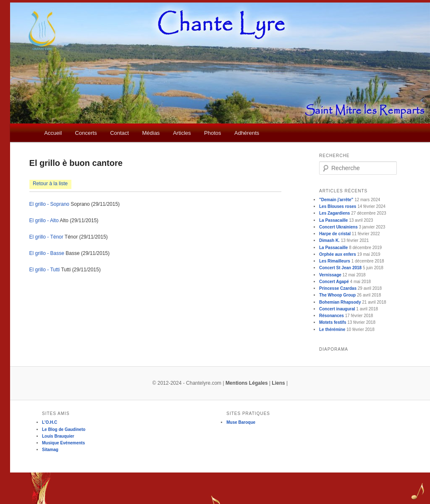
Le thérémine (332, 329)
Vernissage (330, 275)
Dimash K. (329, 240)
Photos (212, 133)
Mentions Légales (247, 383)
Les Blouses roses (338, 206)
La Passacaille (333, 220)
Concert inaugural (337, 309)
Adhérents (247, 133)
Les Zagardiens (334, 213)
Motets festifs (333, 322)
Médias (151, 133)
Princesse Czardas (338, 288)
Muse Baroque (241, 422)
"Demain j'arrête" (336, 200)
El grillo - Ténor (46, 237)
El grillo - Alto (44, 220)
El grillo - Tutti (45, 270)
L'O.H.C (50, 422)
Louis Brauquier (58, 436)
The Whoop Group (337, 295)
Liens (278, 383)
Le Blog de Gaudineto (64, 429)
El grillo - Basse (47, 253)
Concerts (86, 133)
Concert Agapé (334, 282)
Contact (119, 133)
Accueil (53, 133)
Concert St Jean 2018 (340, 268)
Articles (182, 133)
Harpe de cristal (335, 234)
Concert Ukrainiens (338, 227)
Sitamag (50, 450)
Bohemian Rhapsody (340, 302)
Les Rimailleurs (335, 261)
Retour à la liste (50, 184)
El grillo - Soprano (49, 204)
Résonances (332, 316)
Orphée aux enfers (338, 254)
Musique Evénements (63, 443)
